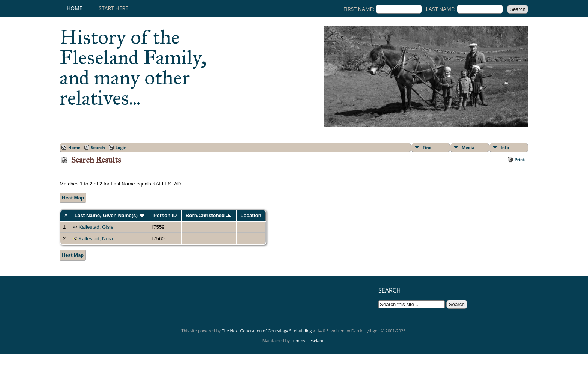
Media (468, 147)
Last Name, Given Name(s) (110, 215)
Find (427, 147)
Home (75, 8)
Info (505, 147)
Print (520, 159)
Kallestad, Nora (96, 239)
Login (121, 147)
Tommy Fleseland (308, 340)
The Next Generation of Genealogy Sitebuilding (267, 331)
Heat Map (73, 198)
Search (98, 147)
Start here (113, 8)
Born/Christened (209, 215)
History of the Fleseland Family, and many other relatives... (133, 68)
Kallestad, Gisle (96, 227)
